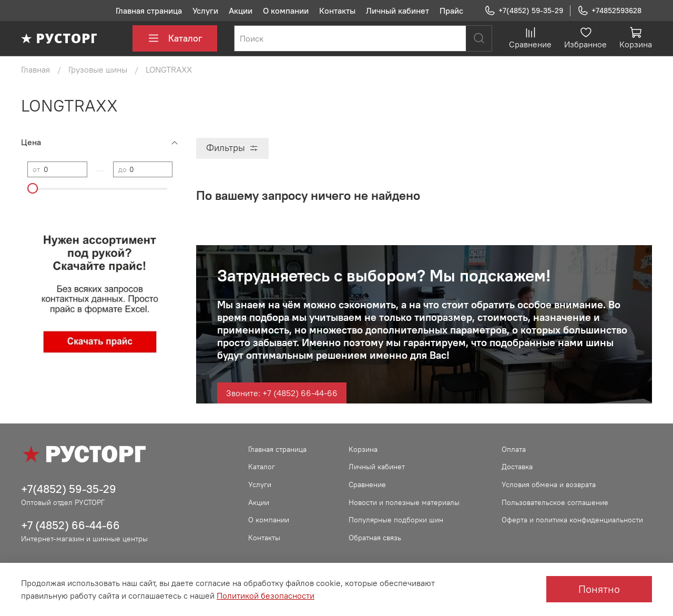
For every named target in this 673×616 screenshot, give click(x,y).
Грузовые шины (98, 69)
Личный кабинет (397, 11)
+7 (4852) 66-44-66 (70, 525)
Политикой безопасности (266, 595)
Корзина (363, 449)
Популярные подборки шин (396, 520)
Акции (241, 11)
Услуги (205, 11)
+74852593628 (609, 11)
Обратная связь (375, 538)
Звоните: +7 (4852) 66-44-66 (282, 393)
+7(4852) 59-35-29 (524, 11)
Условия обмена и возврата (549, 484)
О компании (286, 11)
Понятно (599, 589)
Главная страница (149, 11)
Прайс (451, 11)
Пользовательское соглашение (555, 502)
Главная (35, 69)
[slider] (33, 188)
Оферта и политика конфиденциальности (572, 520)
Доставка (517, 467)
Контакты (337, 11)
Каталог (175, 38)
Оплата (514, 449)
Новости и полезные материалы (404, 502)
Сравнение (367, 484)
